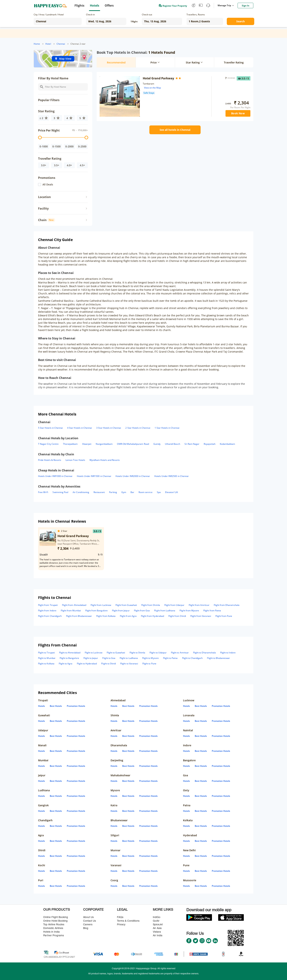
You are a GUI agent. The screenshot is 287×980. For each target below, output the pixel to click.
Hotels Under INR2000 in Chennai (133, 476)
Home (37, 44)
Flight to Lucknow (94, 653)
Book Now (238, 113)
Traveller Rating (50, 159)
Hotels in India (51, 932)
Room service (146, 492)
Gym (124, 492)
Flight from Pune (224, 616)
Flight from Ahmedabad (74, 605)
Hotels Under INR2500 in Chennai (172, 476)
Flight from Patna (212, 611)
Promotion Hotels (76, 706)
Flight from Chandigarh (50, 616)
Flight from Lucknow (101, 605)
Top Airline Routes (54, 925)
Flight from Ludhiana (165, 611)
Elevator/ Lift (172, 492)
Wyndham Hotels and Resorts (105, 460)
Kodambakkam (228, 444)
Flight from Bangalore (96, 611)
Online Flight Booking (56, 917)
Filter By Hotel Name (53, 78)
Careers (88, 925)
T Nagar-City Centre (48, 444)
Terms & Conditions (128, 921)
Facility (43, 208)
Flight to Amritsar (180, 653)
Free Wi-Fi (43, 492)
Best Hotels (56, 706)
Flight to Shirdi (109, 664)
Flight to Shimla (137, 653)
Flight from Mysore (189, 611)
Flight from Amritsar (199, 605)
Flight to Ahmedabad (70, 653)
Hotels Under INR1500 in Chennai (94, 476)
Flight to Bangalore (69, 658)
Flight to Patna (170, 658)
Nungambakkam (104, 444)
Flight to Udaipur (158, 653)
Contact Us (90, 921)
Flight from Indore (47, 611)
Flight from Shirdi (177, 616)
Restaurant (99, 492)
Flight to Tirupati (46, 653)
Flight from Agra (128, 616)
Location (44, 197)
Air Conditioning (81, 492)
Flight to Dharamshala (204, 653)
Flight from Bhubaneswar (79, 616)
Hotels (41, 706)
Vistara (157, 932)
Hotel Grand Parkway (158, 78)
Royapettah (209, 444)
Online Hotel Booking (55, 921)
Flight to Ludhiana (129, 658)
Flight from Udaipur (174, 605)
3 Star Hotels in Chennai (109, 428)
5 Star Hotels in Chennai (50, 428)
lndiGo (157, 917)
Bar (132, 492)
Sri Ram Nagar (192, 444)
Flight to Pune (149, 664)
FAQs (120, 917)
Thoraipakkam (70, 444)
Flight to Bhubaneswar (218, 658)
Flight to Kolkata (46, 664)
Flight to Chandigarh (192, 658)
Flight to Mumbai (47, 658)
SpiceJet (158, 925)
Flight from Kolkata (106, 616)
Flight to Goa (109, 658)
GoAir (156, 921)
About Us (88, 917)
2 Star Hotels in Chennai (138, 428)
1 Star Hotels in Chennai (167, 428)
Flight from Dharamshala (227, 605)
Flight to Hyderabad (87, 664)
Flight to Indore (228, 653)
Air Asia (157, 928)
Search (241, 21)
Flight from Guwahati (126, 605)
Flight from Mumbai (71, 611)
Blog (86, 928)
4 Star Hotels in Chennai (80, 428)
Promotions (47, 178)
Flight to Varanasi (129, 664)
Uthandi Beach (173, 444)
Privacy (121, 925)
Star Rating (46, 111)
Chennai (61, 44)
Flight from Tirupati (48, 605)
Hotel (48, 44)
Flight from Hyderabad (152, 616)
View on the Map (152, 88)
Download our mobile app (209, 910)
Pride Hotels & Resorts (50, 460)
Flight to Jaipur (91, 658)
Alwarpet (87, 444)
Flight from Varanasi (201, 616)
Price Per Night (49, 130)
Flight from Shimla (151, 605)
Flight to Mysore (150, 658)
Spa (159, 492)
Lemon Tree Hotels (75, 460)
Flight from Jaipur (121, 611)
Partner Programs (54, 936)
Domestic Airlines (53, 928)
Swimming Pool (60, 492)
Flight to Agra (66, 664)
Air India (158, 936)
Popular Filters (49, 100)
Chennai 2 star (78, 44)
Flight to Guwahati (116, 653)
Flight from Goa (142, 611)
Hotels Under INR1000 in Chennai (55, 476)
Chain (47, 220)
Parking (113, 492)
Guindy (157, 444)
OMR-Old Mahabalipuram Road (133, 444)
